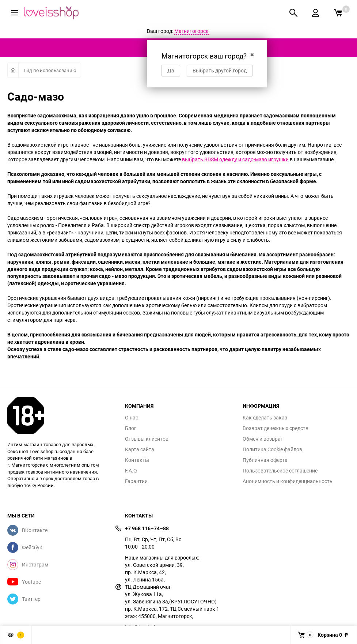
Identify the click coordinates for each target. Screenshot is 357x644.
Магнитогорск (191, 31)
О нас (132, 418)
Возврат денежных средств (276, 428)
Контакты (137, 460)
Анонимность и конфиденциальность (288, 481)
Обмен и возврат (263, 439)
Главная (13, 70)
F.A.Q (131, 471)
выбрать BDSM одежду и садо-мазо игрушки (235, 159)
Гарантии (136, 481)
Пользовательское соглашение (280, 471)
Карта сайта (140, 449)
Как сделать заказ (265, 418)
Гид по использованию (50, 70)
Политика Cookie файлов (272, 449)
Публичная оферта (265, 460)
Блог (131, 428)
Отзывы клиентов (147, 439)
